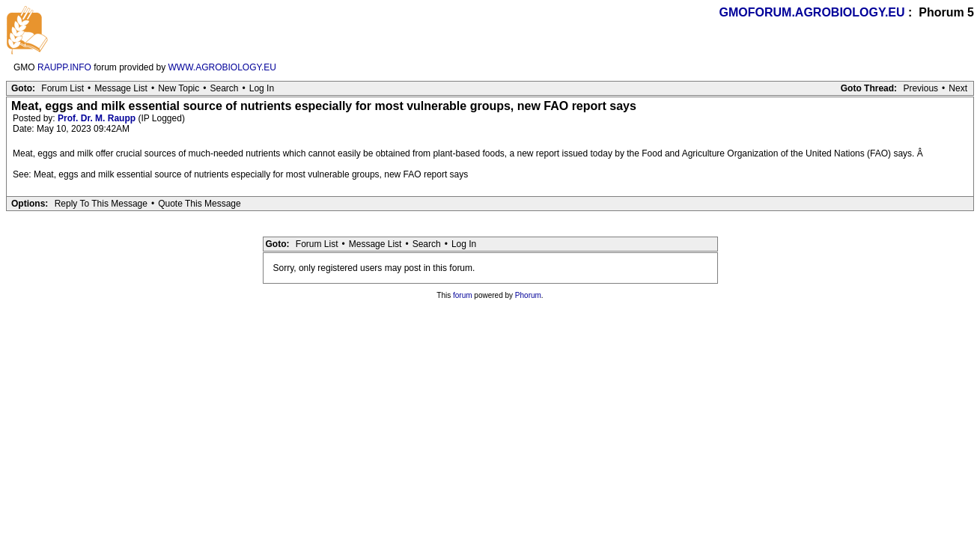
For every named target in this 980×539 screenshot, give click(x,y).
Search (224, 88)
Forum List (63, 88)
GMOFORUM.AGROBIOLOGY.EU (812, 12)
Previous (920, 88)
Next (958, 88)
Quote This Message (200, 204)
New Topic (179, 88)
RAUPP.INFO (64, 67)
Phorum (528, 295)
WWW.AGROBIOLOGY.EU (222, 67)
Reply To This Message (101, 204)
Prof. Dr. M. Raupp (97, 118)
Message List (121, 88)
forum (463, 295)
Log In (262, 88)
